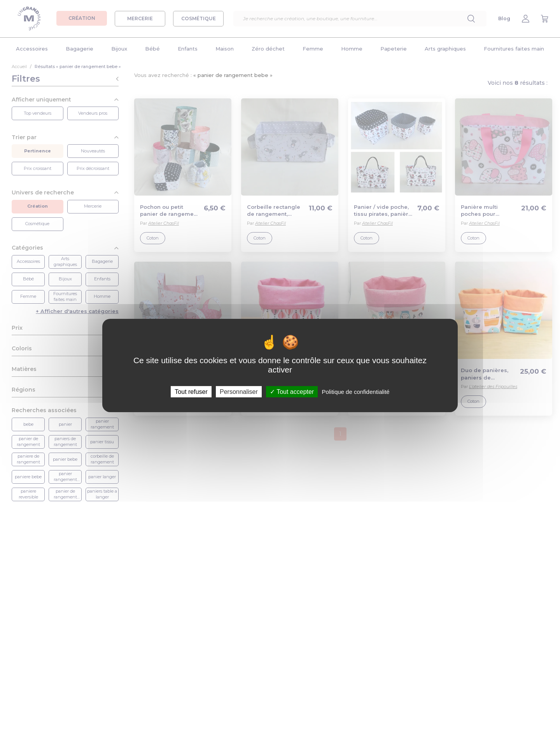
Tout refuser (191, 392)
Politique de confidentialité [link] (355, 392)
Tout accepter (292, 392)
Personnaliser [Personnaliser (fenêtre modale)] (239, 392)
